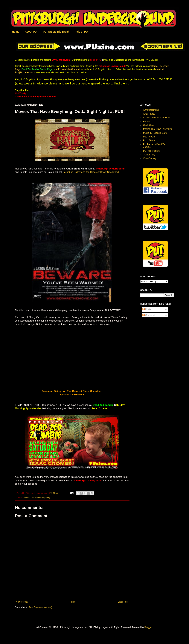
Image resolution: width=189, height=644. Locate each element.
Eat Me (147, 122)
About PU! (31, 32)
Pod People (149, 137)
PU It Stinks (149, 140)
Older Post (123, 602)
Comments (149, 315)
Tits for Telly (149, 155)
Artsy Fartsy (149, 114)
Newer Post (22, 602)
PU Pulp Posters (151, 151)
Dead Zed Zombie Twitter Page (37, 69)
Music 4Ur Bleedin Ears (155, 133)
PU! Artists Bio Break (56, 32)
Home (16, 32)
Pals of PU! (82, 32)
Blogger (148, 627)
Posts (147, 309)
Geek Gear (149, 125)
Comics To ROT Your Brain (157, 118)
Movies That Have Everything (37, 498)
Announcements (151, 110)
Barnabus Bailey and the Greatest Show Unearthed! (91, 172)
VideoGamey (150, 158)
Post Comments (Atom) (40, 607)
